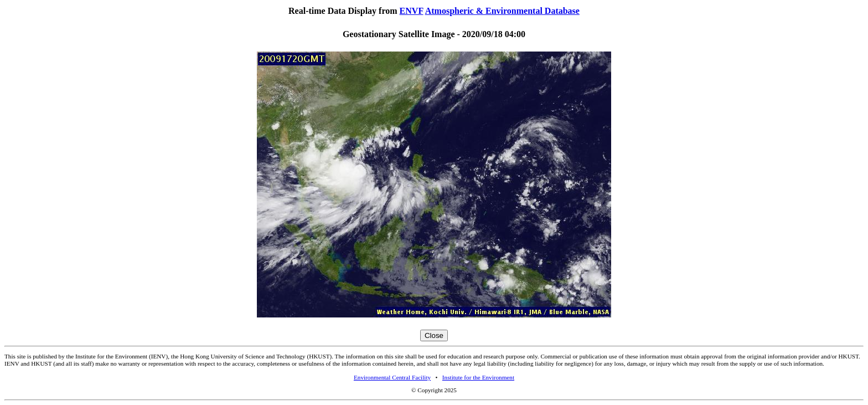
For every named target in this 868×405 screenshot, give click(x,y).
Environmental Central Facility (392, 377)
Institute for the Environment (478, 377)
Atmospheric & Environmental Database (502, 11)
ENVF (412, 11)
